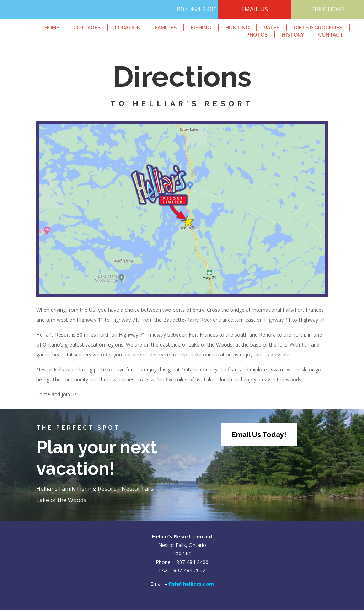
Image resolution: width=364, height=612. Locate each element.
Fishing (201, 28)
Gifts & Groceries (318, 28)
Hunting (237, 28)
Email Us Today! (259, 437)
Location (128, 28)
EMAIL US (255, 10)
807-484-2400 (188, 10)
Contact (331, 35)
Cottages (87, 28)
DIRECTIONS (328, 10)
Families (166, 28)
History (293, 35)
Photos (257, 35)
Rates (272, 28)
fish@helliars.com (191, 586)
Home (52, 28)
